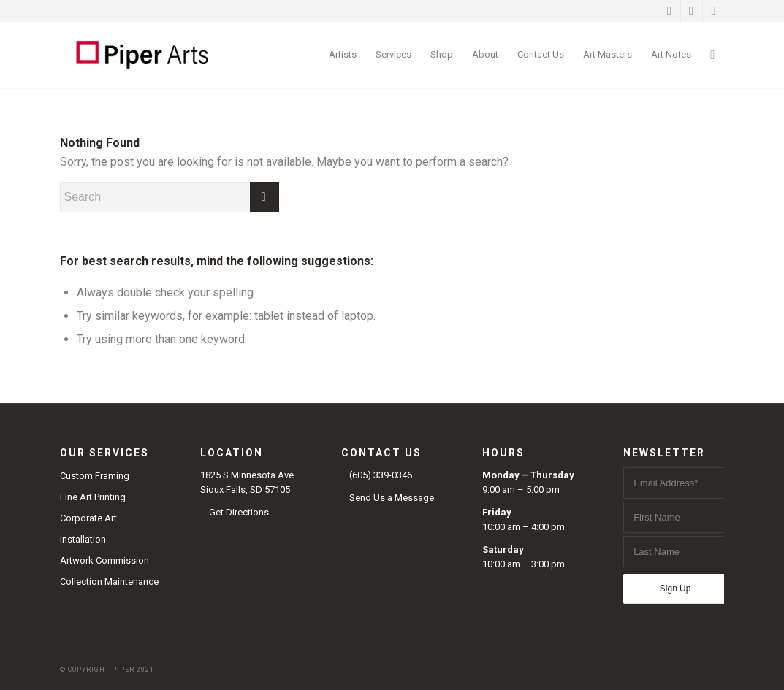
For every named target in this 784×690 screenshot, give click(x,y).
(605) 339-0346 (381, 475)
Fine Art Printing (93, 497)
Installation (83, 539)
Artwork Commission (104, 560)
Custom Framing (95, 476)
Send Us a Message (392, 498)
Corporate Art (88, 518)
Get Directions (239, 512)
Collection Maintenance (109, 582)
